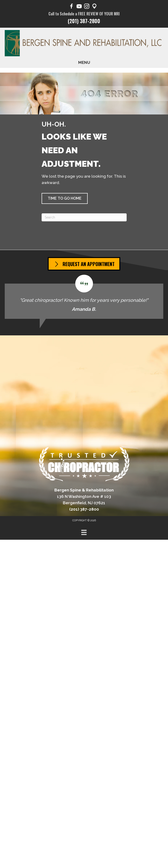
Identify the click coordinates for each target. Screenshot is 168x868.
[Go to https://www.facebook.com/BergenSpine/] (72, 7)
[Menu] (84, 532)
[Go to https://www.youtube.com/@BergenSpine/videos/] (79, 7)
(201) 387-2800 (84, 21)
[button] (65, 198)
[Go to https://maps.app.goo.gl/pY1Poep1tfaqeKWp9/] (94, 7)
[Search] (84, 217)
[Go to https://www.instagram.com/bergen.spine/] (87, 7)
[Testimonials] (84, 297)
